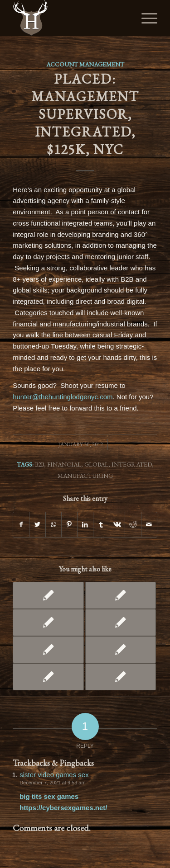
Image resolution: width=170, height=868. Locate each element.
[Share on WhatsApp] (53, 525)
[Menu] (145, 18)
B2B (39, 464)
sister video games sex (54, 775)
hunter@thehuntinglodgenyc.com (63, 397)
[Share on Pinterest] (69, 525)
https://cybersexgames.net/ (63, 808)
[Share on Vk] (117, 525)
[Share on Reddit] (133, 525)
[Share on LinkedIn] (85, 525)
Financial (64, 464)
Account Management (85, 64)
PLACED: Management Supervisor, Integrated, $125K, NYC (85, 114)
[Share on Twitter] (37, 525)
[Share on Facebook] (21, 525)
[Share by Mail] (149, 525)
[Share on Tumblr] (101, 525)
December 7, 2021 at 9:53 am (53, 783)
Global (96, 464)
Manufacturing (85, 476)
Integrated (132, 464)
